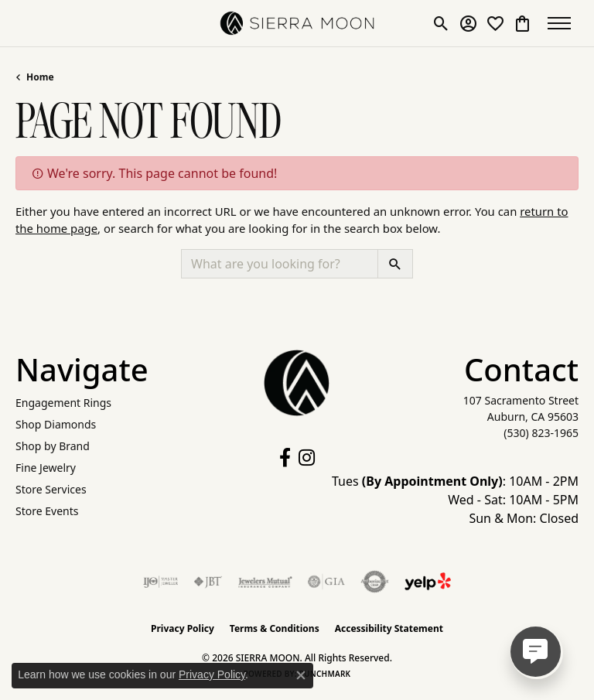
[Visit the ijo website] (160, 582)
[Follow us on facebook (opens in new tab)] (285, 458)
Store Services (51, 489)
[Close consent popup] (301, 675)
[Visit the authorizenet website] (375, 582)
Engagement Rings (63, 403)
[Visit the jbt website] (208, 582)
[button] (441, 23)
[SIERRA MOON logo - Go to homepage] (297, 23)
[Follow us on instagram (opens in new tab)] (307, 458)
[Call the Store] (541, 433)
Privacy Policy (183, 628)
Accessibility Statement (389, 628)
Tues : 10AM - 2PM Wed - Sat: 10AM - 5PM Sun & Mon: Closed (455, 500)
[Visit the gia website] (326, 582)
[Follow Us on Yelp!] (428, 582)
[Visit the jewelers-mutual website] (265, 582)
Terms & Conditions (275, 628)
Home (40, 77)
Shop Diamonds (56, 424)
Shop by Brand (53, 446)
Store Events (47, 511)
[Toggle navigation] (563, 23)
